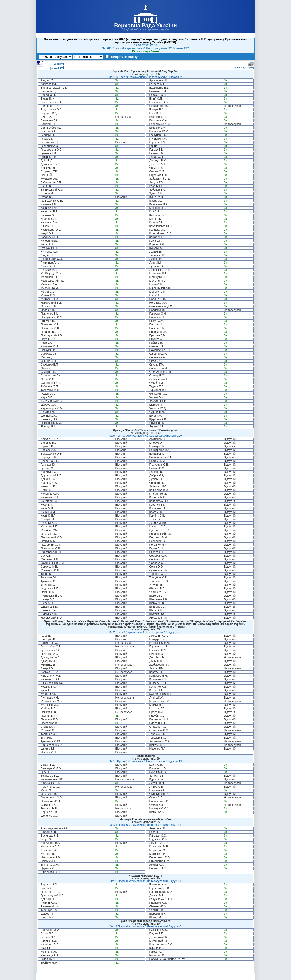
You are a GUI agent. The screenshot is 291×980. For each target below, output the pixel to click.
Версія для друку (245, 67)
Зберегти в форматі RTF (50, 65)
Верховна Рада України (145, 25)
